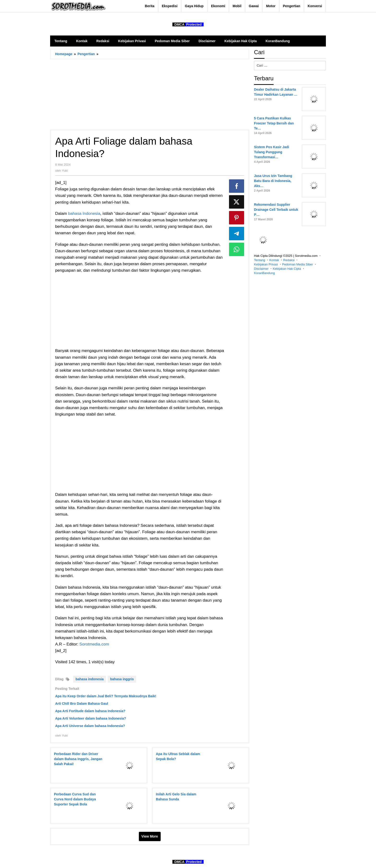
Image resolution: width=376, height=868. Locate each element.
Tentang (259, 260)
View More (150, 836)
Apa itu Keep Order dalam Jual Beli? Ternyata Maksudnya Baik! (106, 696)
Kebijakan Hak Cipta (287, 269)
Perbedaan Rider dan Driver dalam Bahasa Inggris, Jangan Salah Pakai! (78, 759)
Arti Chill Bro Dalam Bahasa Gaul (82, 704)
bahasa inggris (122, 679)
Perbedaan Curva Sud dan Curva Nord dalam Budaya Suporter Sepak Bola (75, 799)
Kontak (274, 260)
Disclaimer (261, 269)
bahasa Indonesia (84, 214)
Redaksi (289, 260)
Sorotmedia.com (94, 644)
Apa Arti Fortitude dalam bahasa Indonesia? (90, 711)
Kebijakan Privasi (266, 264)
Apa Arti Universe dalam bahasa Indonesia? (90, 726)
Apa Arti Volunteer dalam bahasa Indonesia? (91, 718)
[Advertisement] (150, 94)
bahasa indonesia (90, 679)
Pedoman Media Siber (297, 264)
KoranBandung (264, 273)
